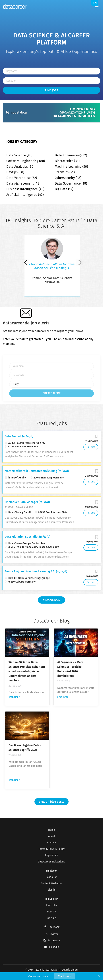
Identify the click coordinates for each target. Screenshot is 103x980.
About (52, 836)
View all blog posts (51, 802)
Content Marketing (52, 883)
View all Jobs (51, 600)
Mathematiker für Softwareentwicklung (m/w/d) (37, 471)
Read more (14, 697)
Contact (52, 843)
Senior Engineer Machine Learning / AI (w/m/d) (36, 571)
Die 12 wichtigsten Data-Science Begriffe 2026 (25, 747)
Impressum (52, 855)
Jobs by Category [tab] (22, 142)
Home (51, 830)
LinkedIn (54, 947)
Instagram (54, 940)
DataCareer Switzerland (51, 862)
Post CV (51, 912)
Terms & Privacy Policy (51, 849)
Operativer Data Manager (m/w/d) (27, 502)
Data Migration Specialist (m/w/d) (27, 537)
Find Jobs (52, 90)
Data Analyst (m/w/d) (19, 436)
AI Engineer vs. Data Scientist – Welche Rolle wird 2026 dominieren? (70, 669)
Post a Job (51, 877)
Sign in (52, 890)
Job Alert (51, 918)
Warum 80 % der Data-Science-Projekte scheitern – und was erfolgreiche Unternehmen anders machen (27, 671)
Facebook (54, 927)
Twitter (54, 934)
